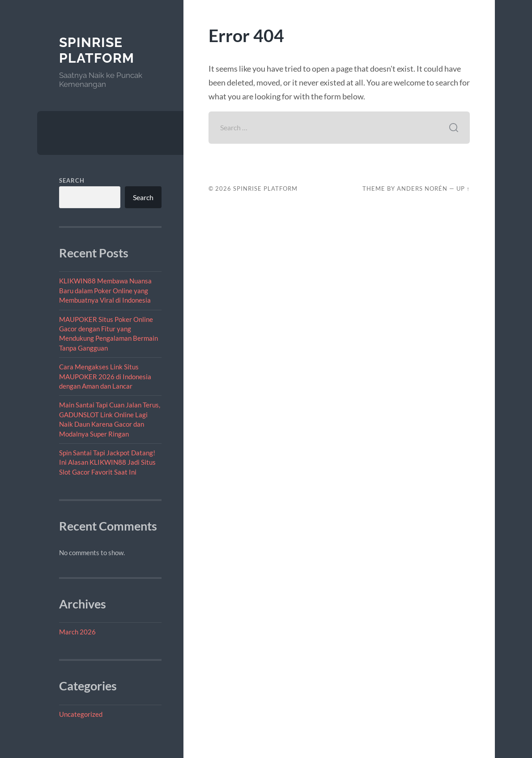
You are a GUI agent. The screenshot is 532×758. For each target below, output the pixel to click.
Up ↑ (463, 188)
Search (72, 180)
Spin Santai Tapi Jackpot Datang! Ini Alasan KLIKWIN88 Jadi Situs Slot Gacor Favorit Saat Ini (107, 462)
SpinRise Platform (97, 50)
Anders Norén (422, 188)
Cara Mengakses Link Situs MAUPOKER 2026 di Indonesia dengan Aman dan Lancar (105, 376)
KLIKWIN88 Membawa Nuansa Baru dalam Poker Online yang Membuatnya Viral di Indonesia (105, 290)
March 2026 (77, 632)
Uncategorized (81, 714)
